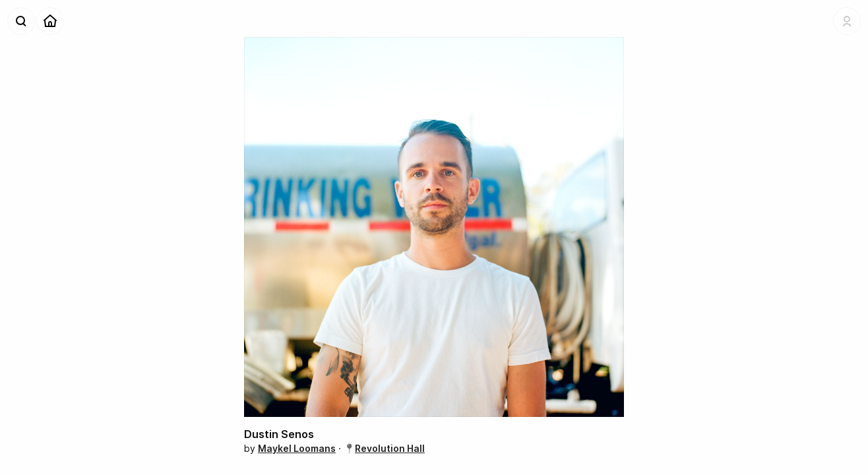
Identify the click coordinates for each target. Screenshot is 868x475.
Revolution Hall (390, 448)
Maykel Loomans (297, 448)
